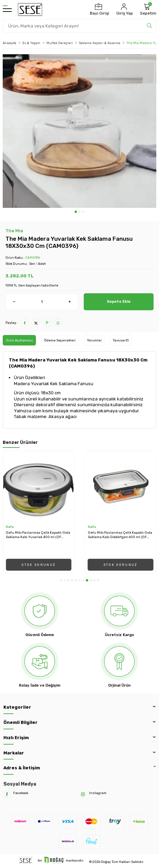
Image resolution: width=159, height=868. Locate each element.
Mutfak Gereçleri (60, 43)
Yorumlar (94, 340)
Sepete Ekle (119, 301)
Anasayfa (9, 43)
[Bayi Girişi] (99, 9)
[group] (79, 131)
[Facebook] (7, 794)
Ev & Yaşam (31, 43)
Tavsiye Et (121, 340)
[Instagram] (83, 794)
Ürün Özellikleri (29, 378)
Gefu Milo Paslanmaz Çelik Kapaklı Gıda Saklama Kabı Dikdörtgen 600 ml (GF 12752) (120, 535)
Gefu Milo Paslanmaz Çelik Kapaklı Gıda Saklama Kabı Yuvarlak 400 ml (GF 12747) (38, 535)
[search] (150, 26)
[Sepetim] (147, 9)
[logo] (30, 9)
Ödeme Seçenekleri (60, 340)
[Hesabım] (124, 9)
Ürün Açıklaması (19, 340)
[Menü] (7, 9)
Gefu (10, 527)
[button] (76, 212)
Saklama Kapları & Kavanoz (100, 43)
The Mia (14, 231)
